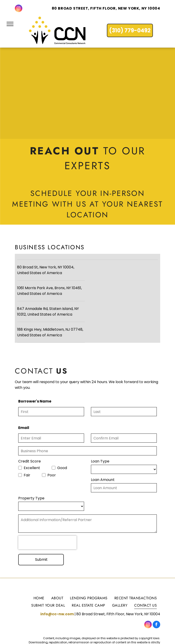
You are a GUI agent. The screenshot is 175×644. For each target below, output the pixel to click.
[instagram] (19, 9)
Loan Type (100, 461)
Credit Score (30, 461)
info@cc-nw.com (57, 598)
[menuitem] (39, 582)
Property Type (31, 498)
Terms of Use (126, 630)
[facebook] (156, 609)
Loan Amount (103, 480)
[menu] (10, 24)
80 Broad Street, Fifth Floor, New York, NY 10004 (106, 8)
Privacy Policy (149, 630)
